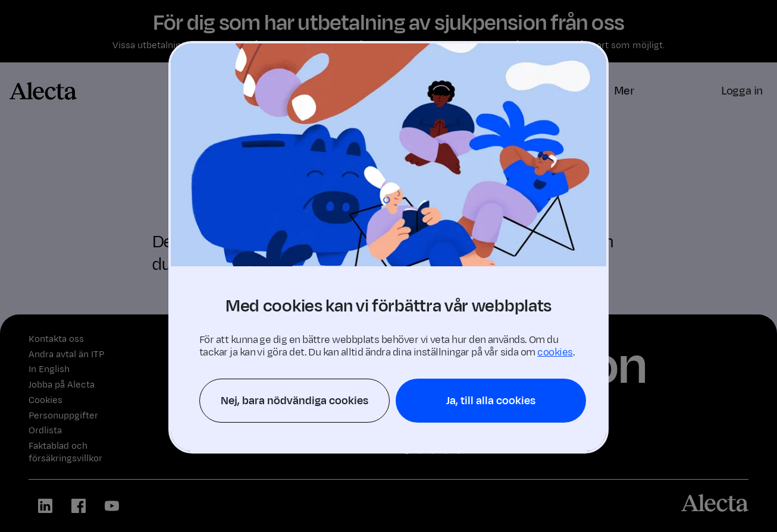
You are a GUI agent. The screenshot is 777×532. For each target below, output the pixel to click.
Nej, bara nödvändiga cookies (294, 401)
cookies (555, 352)
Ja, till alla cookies (491, 401)
